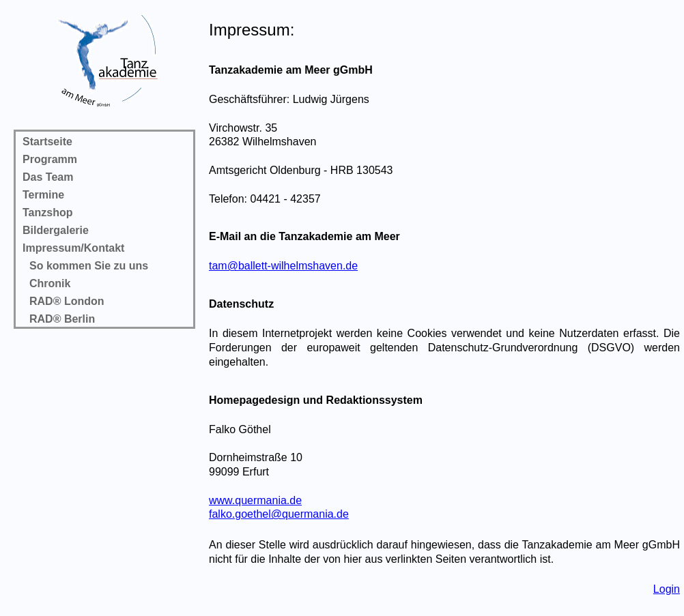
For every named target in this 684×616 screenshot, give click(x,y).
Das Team (48, 177)
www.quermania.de (255, 500)
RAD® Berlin (62, 319)
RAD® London (67, 301)
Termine (43, 195)
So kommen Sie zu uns (89, 266)
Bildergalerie (56, 230)
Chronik (50, 283)
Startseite (47, 142)
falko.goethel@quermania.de (279, 514)
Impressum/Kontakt (73, 248)
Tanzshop (47, 212)
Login (667, 589)
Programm (50, 159)
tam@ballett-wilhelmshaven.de (283, 266)
